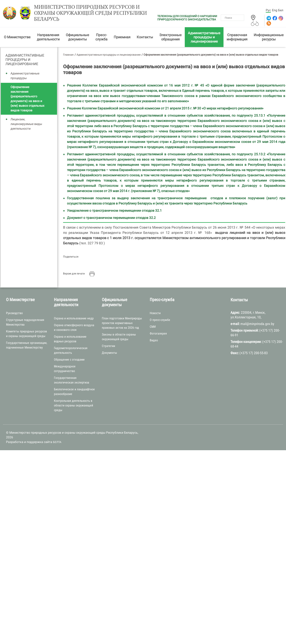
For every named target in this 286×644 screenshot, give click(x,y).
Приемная (122, 37)
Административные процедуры (25, 76)
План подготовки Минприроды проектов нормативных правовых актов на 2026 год (122, 323)
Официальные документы (77, 37)
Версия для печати (74, 274)
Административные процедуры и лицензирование (204, 37)
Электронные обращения (170, 37)
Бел (281, 10)
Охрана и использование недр (74, 318)
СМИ (153, 327)
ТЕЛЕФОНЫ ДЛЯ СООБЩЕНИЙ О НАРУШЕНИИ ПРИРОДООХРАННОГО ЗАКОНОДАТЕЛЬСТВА (187, 18)
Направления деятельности (48, 37)
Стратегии (108, 346)
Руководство (14, 313)
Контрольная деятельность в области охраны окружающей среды (73, 405)
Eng (275, 10)
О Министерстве (17, 37)
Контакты (145, 37)
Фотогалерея (158, 333)
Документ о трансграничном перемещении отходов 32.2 (111, 218)
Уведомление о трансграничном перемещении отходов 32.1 (114, 211)
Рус (268, 10)
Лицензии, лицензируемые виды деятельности (26, 124)
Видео (154, 340)
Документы (109, 353)
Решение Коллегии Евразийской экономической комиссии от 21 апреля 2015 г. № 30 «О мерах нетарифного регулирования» (166, 108)
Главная (68, 55)
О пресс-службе (160, 320)
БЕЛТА (57, 442)
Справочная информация (237, 37)
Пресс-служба (101, 37)
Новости (155, 313)
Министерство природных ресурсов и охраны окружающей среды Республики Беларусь (90, 13)
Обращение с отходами (69, 360)
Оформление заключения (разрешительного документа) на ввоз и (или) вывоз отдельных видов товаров (27, 99)
